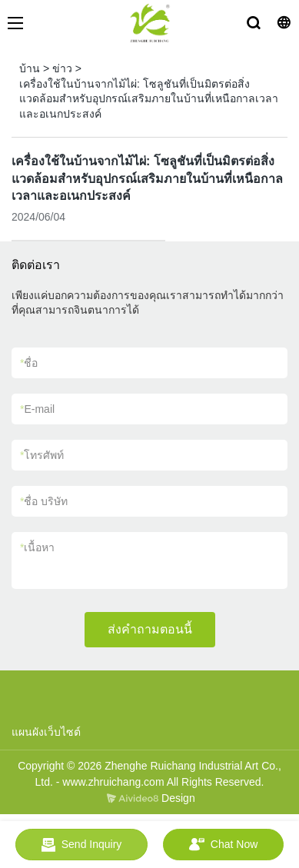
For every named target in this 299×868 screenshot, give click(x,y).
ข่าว (62, 68)
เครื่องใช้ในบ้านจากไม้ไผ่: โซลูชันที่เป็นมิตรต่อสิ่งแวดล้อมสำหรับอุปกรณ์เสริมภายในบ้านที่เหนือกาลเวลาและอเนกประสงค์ (149, 99)
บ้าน (30, 68)
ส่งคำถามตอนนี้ (150, 629)
